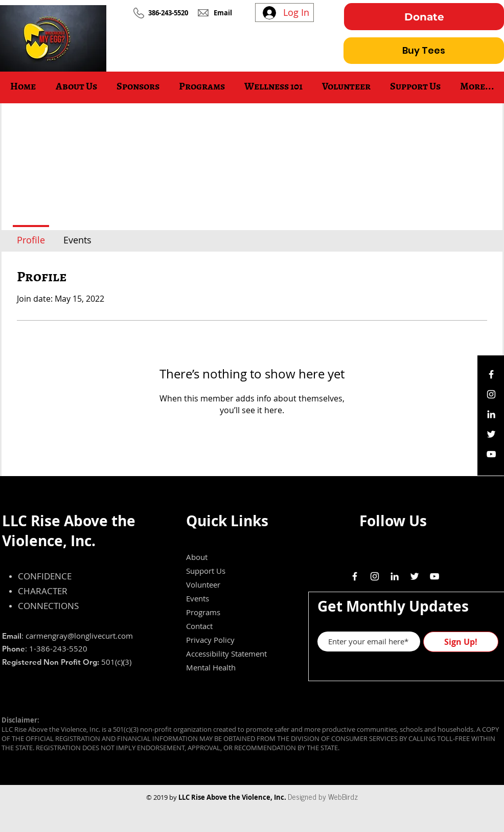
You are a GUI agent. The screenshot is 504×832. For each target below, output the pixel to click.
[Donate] (424, 17)
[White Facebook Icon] (491, 374)
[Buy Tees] (424, 51)
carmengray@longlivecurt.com (79, 636)
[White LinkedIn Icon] (491, 414)
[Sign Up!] (461, 642)
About (197, 557)
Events (198, 598)
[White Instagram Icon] (491, 394)
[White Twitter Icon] (491, 434)
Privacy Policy (210, 640)
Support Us (206, 571)
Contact (199, 626)
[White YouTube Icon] (491, 454)
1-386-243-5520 (58, 648)
